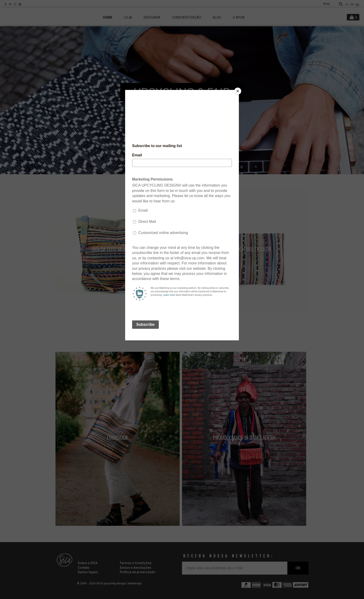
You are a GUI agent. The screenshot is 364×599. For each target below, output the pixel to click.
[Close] (238, 91)
